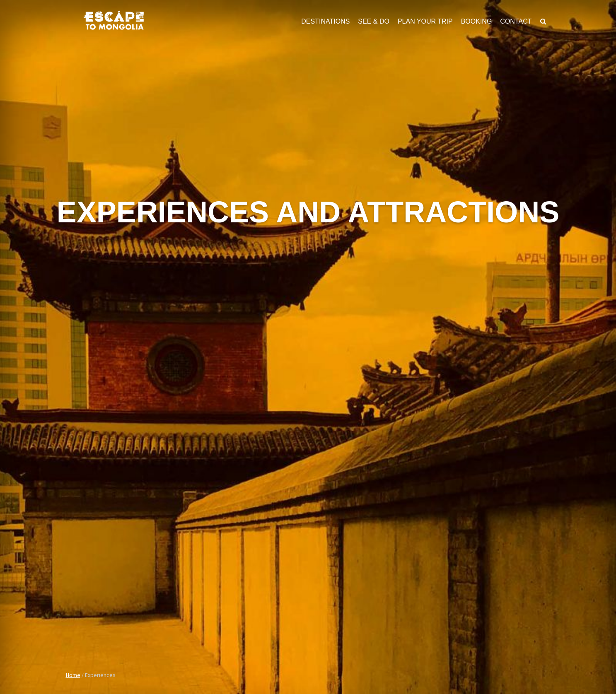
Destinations (325, 21)
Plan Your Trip (425, 21)
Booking (477, 21)
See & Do (374, 21)
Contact (516, 21)
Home (73, 675)
